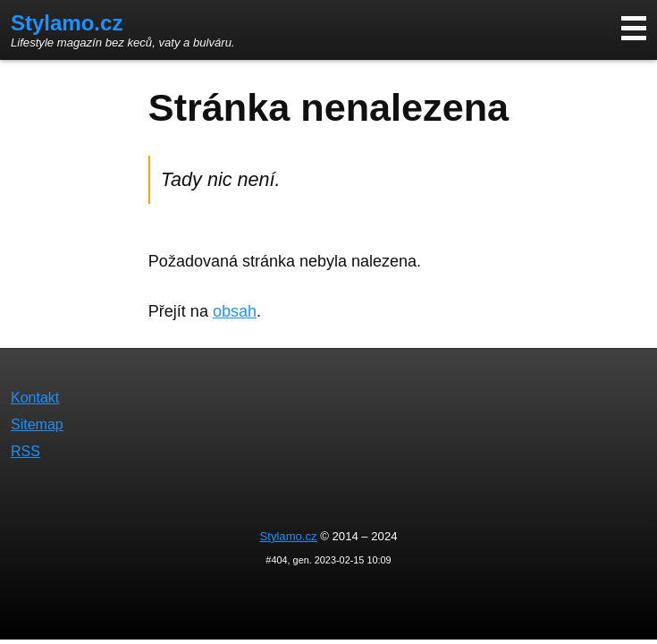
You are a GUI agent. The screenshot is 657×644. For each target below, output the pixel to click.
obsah (235, 311)
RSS (25, 451)
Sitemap (37, 424)
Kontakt (35, 398)
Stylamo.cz (67, 23)
